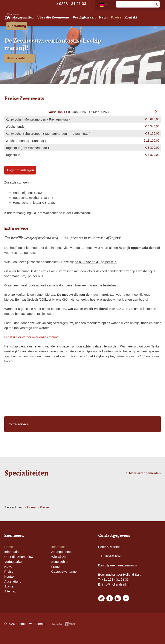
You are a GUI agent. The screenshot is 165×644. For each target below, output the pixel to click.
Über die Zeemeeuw (54, 17)
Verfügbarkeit (84, 17)
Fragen (56, 567)
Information (24, 17)
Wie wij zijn (59, 557)
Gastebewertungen (65, 571)
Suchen (10, 586)
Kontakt (131, 17)
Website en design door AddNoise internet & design (63, 624)
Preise (116, 17)
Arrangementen (62, 552)
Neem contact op (19, 58)
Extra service (19, 424)
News (103, 17)
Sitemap (10, 591)
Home (9, 547)
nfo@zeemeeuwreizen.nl (120, 565)
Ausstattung (17, 26)
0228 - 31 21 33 (70, 4)
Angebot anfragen (20, 170)
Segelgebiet (60, 562)
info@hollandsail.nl (116, 584)
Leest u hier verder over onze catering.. (32, 337)
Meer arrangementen (143, 473)
